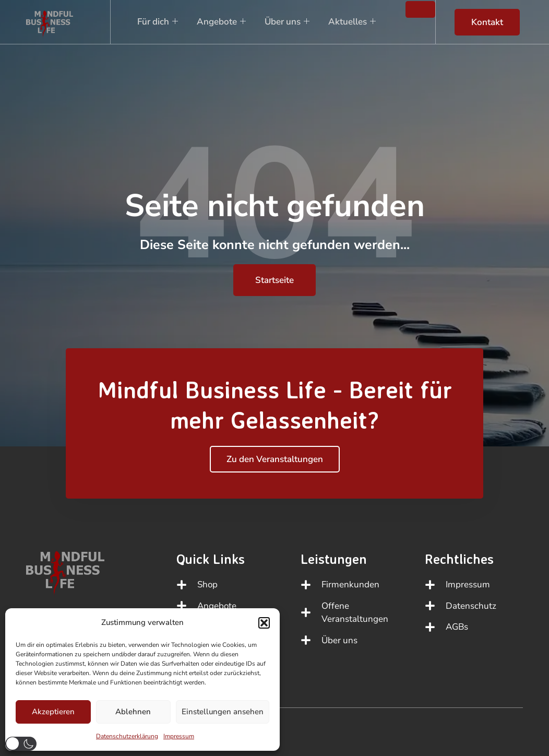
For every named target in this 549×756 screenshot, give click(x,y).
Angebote (219, 22)
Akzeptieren (53, 712)
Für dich (156, 22)
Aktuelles (350, 22)
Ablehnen (133, 712)
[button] (264, 623)
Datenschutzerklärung (127, 736)
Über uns (285, 22)
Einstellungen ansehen (223, 712)
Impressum (179, 736)
